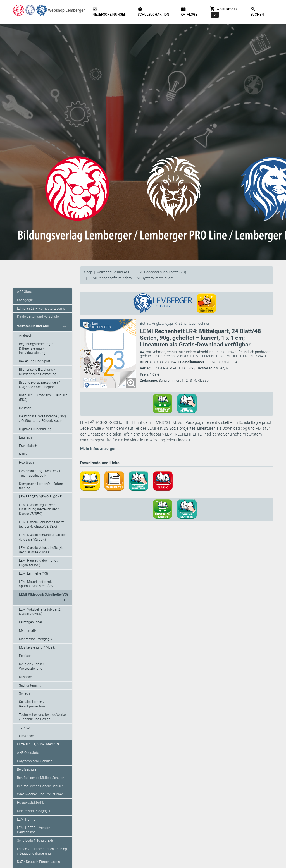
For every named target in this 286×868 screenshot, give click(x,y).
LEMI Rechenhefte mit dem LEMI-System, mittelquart (131, 278)
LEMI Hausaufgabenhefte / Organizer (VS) (39, 563)
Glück (23, 454)
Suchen (257, 11)
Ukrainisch (27, 736)
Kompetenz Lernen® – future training (41, 486)
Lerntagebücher (31, 622)
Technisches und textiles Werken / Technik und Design (43, 717)
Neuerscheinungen (109, 11)
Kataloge (189, 11)
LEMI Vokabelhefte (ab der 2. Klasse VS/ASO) (40, 612)
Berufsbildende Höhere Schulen (40, 786)
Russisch (26, 677)
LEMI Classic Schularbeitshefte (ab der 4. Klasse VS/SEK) (42, 524)
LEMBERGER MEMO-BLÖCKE (40, 497)
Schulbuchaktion (153, 11)
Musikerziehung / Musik (37, 647)
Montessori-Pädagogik (36, 639)
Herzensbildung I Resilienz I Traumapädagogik (40, 473)
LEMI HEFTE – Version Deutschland (34, 830)
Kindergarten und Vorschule (38, 317)
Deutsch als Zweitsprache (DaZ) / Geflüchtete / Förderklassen (42, 419)
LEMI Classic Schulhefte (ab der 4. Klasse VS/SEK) (42, 537)
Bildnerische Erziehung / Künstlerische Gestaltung (38, 372)
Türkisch (25, 728)
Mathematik (28, 631)
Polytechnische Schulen (35, 761)
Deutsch (25, 408)
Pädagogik (25, 300)
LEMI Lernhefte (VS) (34, 573)
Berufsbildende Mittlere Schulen (41, 778)
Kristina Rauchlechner (192, 323)
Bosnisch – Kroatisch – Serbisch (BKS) (43, 398)
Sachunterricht (30, 685)
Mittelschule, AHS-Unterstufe (38, 744)
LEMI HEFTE (26, 819)
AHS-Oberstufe (28, 753)
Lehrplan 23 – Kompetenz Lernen (42, 309)
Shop (88, 272)
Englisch (25, 437)
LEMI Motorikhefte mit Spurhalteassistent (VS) (36, 584)
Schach (24, 694)
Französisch (28, 446)
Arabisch (26, 336)
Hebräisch (26, 463)
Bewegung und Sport (35, 361)
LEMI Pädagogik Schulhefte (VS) (161, 272)
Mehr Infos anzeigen (98, 449)
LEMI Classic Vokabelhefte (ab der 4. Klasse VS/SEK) (41, 550)
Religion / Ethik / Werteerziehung (32, 666)
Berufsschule (27, 769)
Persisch (25, 656)
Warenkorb (223, 12)
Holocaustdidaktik (30, 803)
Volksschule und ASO (114, 272)
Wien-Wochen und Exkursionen (40, 794)
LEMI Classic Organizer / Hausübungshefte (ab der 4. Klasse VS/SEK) (40, 510)
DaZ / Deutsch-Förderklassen (39, 862)
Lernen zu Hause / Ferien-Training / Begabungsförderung (42, 851)
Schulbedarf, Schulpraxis (35, 841)
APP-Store (24, 292)
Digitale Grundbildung (35, 429)
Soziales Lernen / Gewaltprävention (32, 704)
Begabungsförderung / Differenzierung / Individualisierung (36, 348)
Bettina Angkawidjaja (156, 323)
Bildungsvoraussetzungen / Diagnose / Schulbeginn (40, 385)
